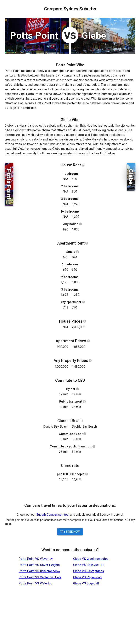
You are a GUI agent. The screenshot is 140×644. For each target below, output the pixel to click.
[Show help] (83, 165)
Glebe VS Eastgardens (89, 571)
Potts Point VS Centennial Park (40, 577)
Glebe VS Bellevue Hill (89, 565)
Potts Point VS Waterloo (35, 583)
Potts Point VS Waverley (36, 559)
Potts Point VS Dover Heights (39, 565)
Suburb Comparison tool (53, 515)
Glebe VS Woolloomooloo (91, 559)
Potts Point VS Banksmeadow (39, 571)
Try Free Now (70, 532)
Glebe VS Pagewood (87, 577)
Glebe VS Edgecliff (86, 583)
